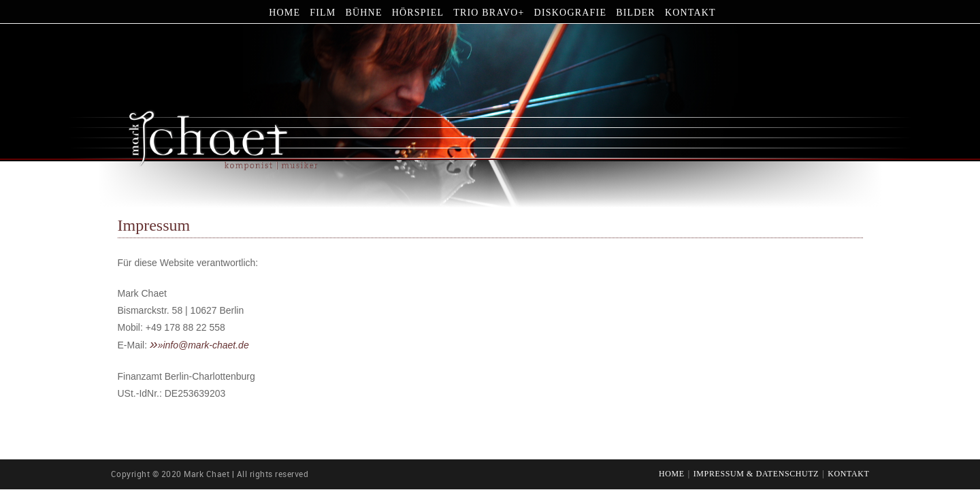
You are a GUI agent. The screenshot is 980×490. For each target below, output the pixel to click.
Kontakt (690, 13)
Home (284, 13)
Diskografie (571, 13)
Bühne (363, 13)
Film (323, 13)
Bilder (636, 13)
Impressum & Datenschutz (756, 474)
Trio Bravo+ (489, 13)
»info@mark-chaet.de (203, 345)
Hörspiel (418, 13)
